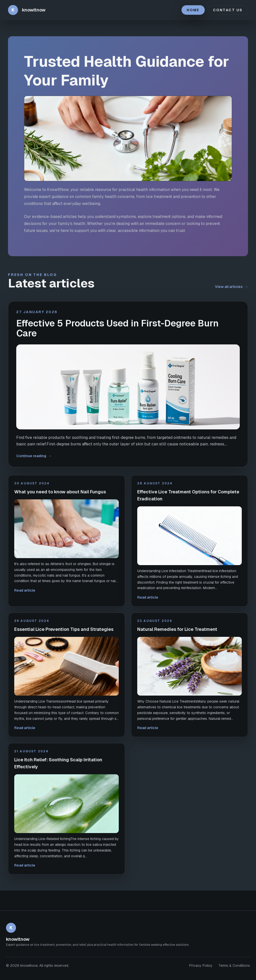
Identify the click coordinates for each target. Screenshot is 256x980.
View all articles (231, 287)
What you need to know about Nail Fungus (60, 492)
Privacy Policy (201, 966)
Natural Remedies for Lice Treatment (177, 629)
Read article (25, 590)
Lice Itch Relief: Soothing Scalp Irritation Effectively (58, 763)
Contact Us (228, 10)
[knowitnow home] (27, 10)
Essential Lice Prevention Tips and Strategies (64, 629)
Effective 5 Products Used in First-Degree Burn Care (117, 328)
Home (193, 10)
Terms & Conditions (234, 966)
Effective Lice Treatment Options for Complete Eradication (188, 495)
